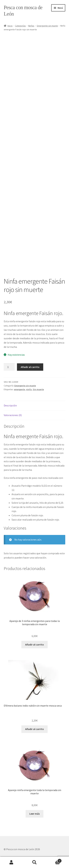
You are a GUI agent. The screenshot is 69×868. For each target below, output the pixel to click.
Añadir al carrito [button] (34, 644)
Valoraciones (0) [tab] (13, 415)
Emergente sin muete (47, 26)
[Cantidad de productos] (9, 367)
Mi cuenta (12, 862)
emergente (19, 389)
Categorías (20, 26)
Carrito (54, 860)
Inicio (10, 26)
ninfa (29, 389)
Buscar (34, 862)
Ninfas (31, 26)
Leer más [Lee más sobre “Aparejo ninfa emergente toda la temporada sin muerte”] (34, 814)
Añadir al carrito (30, 367)
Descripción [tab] (10, 405)
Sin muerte (38, 389)
